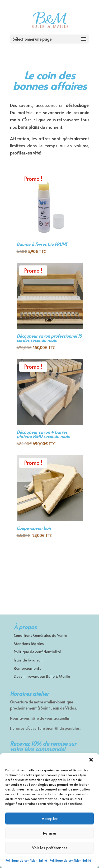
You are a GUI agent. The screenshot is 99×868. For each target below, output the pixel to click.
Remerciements (27, 668)
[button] (91, 760)
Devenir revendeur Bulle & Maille (42, 676)
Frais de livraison (28, 660)
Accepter (50, 818)
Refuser (50, 833)
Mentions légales (29, 644)
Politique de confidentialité (26, 860)
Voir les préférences (50, 847)
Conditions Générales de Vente (40, 635)
